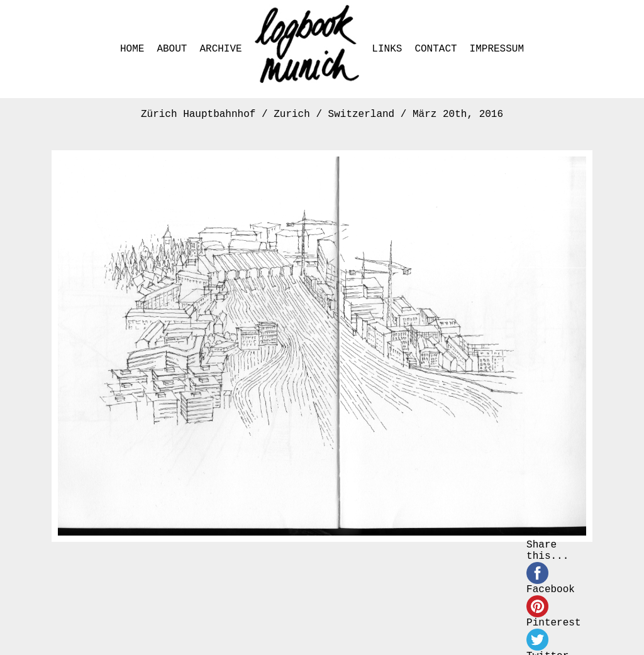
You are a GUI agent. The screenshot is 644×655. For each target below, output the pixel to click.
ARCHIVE (220, 49)
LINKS (387, 49)
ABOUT (172, 49)
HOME (132, 49)
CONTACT (436, 49)
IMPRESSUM (497, 49)
